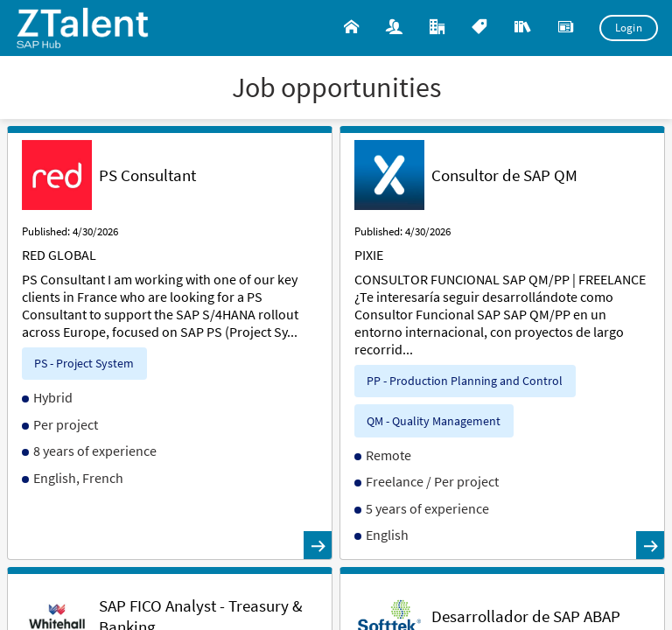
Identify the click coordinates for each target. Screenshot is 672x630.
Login (629, 28)
